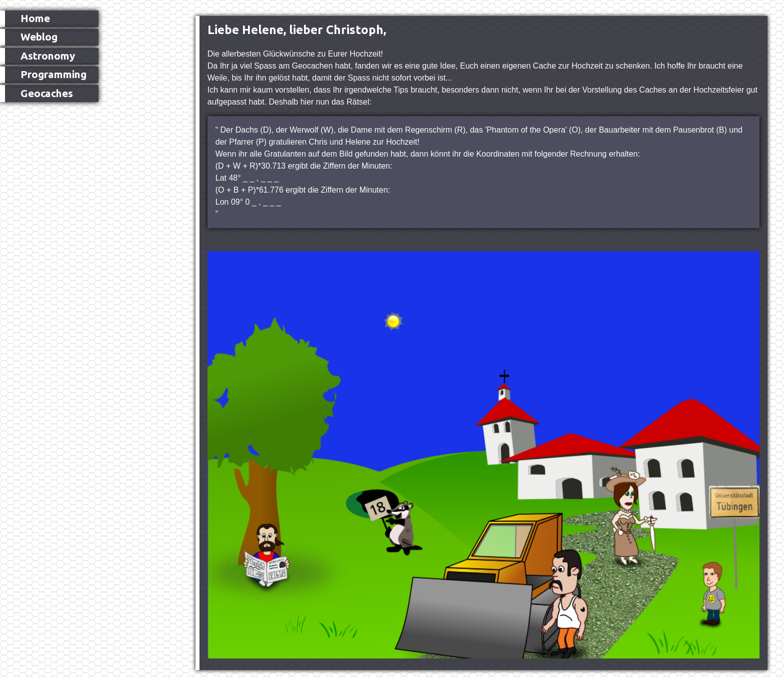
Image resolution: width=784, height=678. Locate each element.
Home (35, 18)
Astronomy (48, 56)
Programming (53, 74)
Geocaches (47, 93)
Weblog (39, 37)
